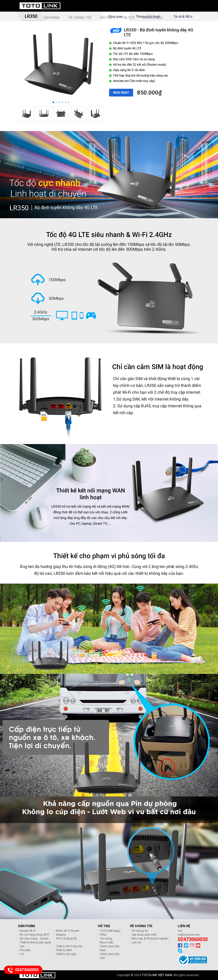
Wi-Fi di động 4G (66, 939)
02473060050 (193, 939)
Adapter (61, 935)
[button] (53, 102)
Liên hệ (136, 942)
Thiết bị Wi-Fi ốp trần (69, 946)
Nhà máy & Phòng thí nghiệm (150, 939)
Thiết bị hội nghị (66, 954)
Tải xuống (106, 939)
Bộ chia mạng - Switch (34, 939)
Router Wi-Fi (28, 931)
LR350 (31, 16)
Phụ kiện (25, 950)
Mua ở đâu (107, 942)
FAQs (103, 935)
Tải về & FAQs (183, 17)
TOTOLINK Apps (110, 931)
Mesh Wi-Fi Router (68, 931)
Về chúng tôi (140, 931)
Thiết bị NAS (64, 950)
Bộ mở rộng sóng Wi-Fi (35, 935)
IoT (22, 954)
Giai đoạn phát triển (144, 935)
